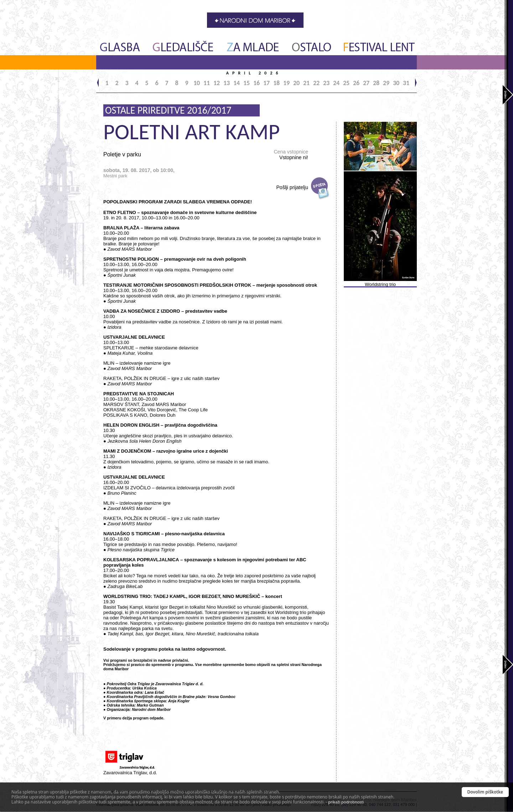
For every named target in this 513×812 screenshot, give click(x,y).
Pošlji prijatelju (292, 187)
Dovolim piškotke (485, 792)
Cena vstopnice (291, 155)
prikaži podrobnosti (346, 802)
